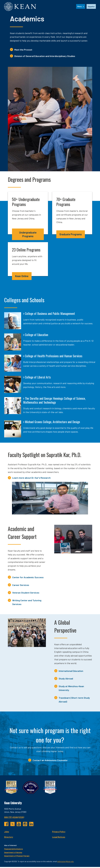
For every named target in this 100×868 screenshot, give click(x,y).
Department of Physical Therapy (17, 857)
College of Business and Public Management (50, 315)
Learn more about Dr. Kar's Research (31, 479)
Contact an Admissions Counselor (50, 761)
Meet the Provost (23, 51)
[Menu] (81, 7)
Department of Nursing (13, 853)
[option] (91, 7)
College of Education (37, 336)
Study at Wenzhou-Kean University (71, 689)
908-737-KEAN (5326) (14, 818)
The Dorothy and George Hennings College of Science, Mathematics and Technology (54, 401)
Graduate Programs (71, 235)
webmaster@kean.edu (65, 862)
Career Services (21, 586)
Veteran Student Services (26, 594)
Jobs (7, 833)
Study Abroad (66, 680)
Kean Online (22, 277)
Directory (9, 838)
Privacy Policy (59, 833)
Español (91, 7)
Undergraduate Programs (28, 235)
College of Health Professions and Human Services (54, 357)
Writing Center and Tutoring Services (27, 603)
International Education (71, 672)
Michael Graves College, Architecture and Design (52, 423)
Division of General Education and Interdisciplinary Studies (45, 57)
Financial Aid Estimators (13, 850)
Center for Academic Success (28, 578)
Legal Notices (59, 838)
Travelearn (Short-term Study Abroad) (74, 701)
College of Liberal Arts (38, 378)
